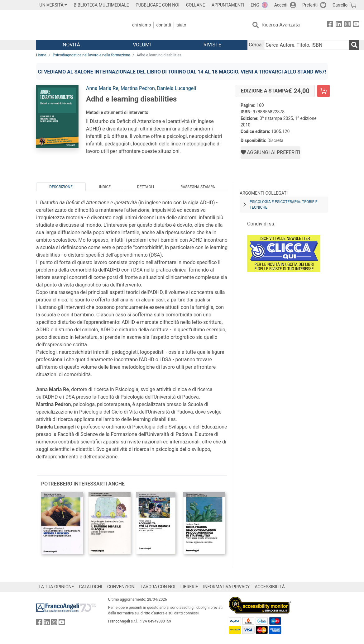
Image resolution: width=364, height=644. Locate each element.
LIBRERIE (189, 587)
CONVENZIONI (121, 587)
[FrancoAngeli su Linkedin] (339, 25)
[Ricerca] (354, 45)
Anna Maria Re (102, 88)
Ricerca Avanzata (281, 25)
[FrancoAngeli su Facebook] (330, 25)
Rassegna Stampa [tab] (198, 187)
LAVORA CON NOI (158, 587)
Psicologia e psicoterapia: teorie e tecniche (284, 205)
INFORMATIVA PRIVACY (227, 587)
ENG (255, 5)
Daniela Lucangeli (177, 88)
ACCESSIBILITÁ (270, 587)
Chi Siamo (141, 25)
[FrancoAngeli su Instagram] (347, 25)
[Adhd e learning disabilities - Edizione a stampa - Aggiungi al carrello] (323, 91)
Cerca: (256, 45)
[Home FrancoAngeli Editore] (77, 25)
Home (41, 55)
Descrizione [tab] (61, 187)
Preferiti (310, 5)
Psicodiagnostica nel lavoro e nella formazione (91, 55)
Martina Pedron (138, 88)
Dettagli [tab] (146, 187)
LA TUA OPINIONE (56, 587)
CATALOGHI (91, 587)
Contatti (164, 25)
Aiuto (181, 25)
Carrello (340, 5)
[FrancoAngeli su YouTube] (356, 25)
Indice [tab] (105, 187)
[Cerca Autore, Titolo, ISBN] (307, 45)
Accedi (281, 5)
